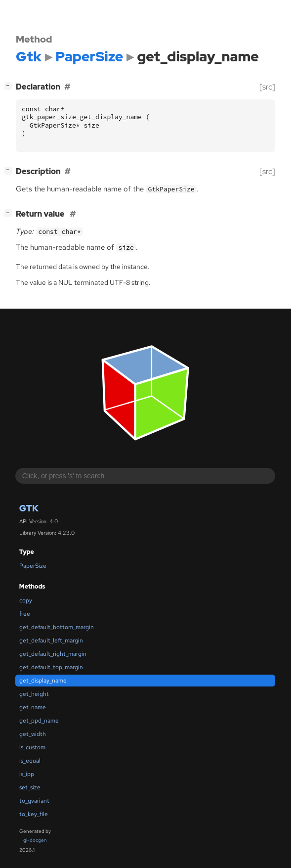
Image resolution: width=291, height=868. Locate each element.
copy (26, 600)
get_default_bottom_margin (57, 627)
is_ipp (27, 774)
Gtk (29, 508)
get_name (33, 707)
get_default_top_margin (51, 667)
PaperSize (33, 566)
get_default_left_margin (51, 640)
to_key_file (34, 814)
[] (10, 86)
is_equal (30, 761)
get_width (33, 734)
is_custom (32, 747)
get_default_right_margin (53, 654)
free (25, 614)
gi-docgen (35, 840)
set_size (30, 787)
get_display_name (43, 681)
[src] (267, 87)
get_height (34, 694)
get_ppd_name (39, 721)
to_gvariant (34, 801)
